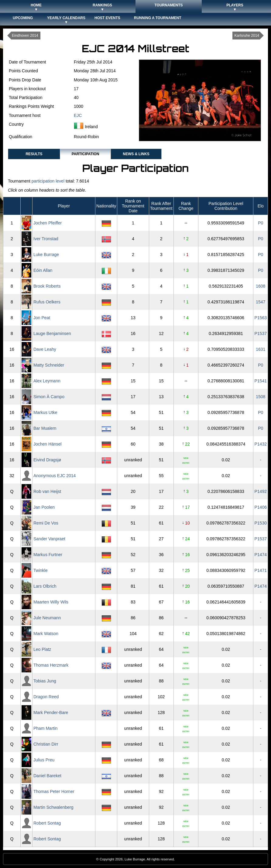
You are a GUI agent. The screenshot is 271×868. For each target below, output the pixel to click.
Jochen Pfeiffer (48, 223)
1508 (261, 397)
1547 (261, 302)
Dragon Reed (46, 697)
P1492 (261, 491)
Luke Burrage (46, 255)
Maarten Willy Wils (51, 602)
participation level (48, 181)
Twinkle (41, 570)
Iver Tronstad (46, 239)
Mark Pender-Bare (51, 713)
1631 (261, 349)
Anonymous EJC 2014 (55, 476)
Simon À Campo (49, 397)
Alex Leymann (47, 381)
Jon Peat (42, 318)
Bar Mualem (45, 428)
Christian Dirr (46, 744)
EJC (78, 115)
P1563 (261, 318)
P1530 (261, 523)
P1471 (261, 570)
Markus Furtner (48, 555)
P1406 (261, 507)
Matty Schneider (49, 365)
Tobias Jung (45, 681)
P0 (261, 223)
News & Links (136, 154)
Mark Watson (46, 634)
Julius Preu (44, 760)
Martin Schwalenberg (53, 807)
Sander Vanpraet (49, 539)
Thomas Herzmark (51, 665)
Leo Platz (42, 649)
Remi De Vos (46, 523)
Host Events (107, 18)
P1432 (261, 444)
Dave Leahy (45, 349)
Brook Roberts (47, 286)
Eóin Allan (43, 270)
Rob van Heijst (47, 491)
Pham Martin (45, 728)
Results (34, 154)
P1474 (261, 555)
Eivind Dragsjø (47, 460)
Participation (86, 154)
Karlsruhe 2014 (247, 36)
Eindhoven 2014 (25, 36)
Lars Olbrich (45, 586)
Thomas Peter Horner (54, 791)
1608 (261, 286)
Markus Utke (45, 412)
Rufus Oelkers (47, 302)
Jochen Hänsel (48, 444)
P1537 (261, 333)
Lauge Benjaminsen (52, 333)
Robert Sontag (47, 823)
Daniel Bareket (47, 776)
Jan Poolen (44, 507)
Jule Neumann (47, 618)
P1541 (261, 381)
